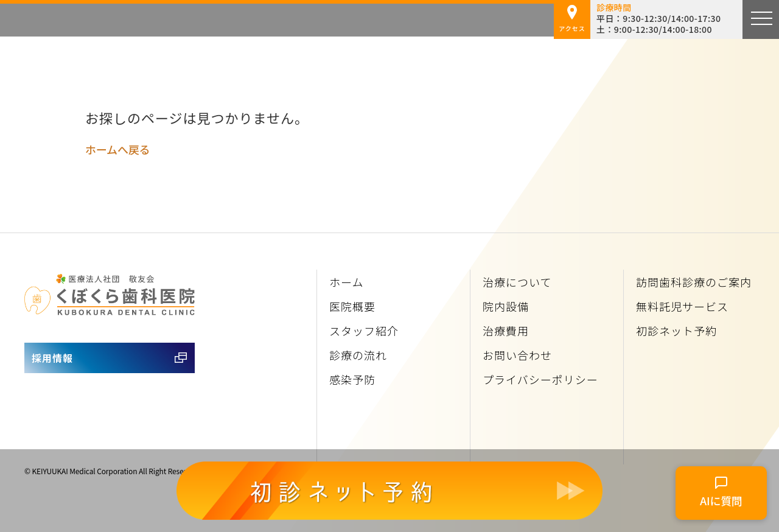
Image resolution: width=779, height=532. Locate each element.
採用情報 (52, 358)
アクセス (572, 19)
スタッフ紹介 (364, 331)
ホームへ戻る (117, 149)
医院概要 (352, 306)
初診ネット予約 (676, 331)
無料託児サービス (682, 306)
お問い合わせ (517, 355)
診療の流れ (358, 355)
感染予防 (352, 379)
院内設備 (506, 306)
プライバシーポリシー (540, 379)
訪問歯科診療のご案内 (694, 282)
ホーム (346, 282)
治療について (517, 282)
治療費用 (506, 331)
